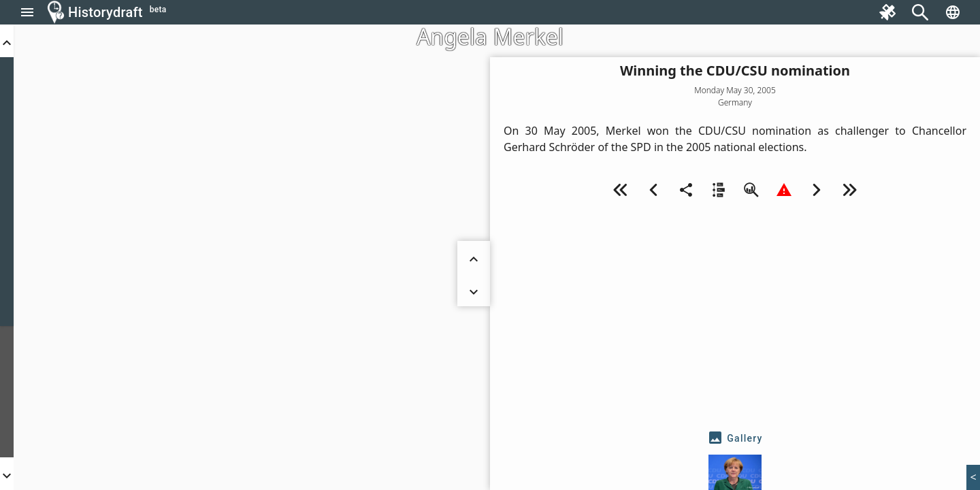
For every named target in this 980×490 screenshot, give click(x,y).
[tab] (735, 438)
